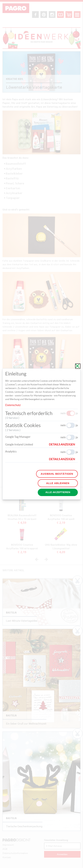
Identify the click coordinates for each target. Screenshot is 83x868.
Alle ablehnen (58, 483)
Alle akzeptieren (58, 492)
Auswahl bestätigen (57, 474)
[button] (63, 444)
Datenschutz (13, 405)
